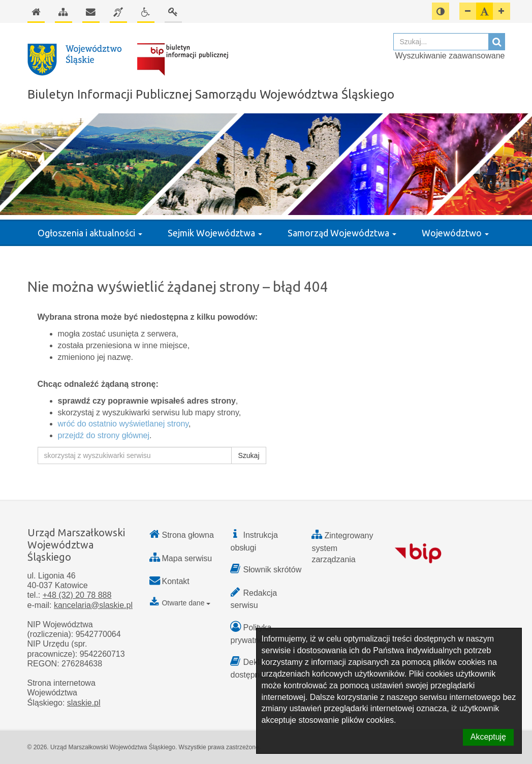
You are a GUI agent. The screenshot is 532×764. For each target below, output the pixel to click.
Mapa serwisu (187, 558)
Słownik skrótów (272, 570)
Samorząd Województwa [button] (342, 233)
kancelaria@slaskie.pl (93, 605)
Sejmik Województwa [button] (215, 233)
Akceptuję (488, 737)
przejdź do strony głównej (104, 435)
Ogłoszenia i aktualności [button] (90, 233)
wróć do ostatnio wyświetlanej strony (123, 424)
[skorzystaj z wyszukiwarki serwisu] (135, 455)
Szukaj (248, 455)
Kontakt (176, 581)
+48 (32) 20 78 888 (77, 595)
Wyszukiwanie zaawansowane (450, 56)
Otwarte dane (180, 603)
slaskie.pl (84, 703)
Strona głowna (188, 535)
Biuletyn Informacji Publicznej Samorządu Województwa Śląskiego (211, 94)
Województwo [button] (455, 233)
